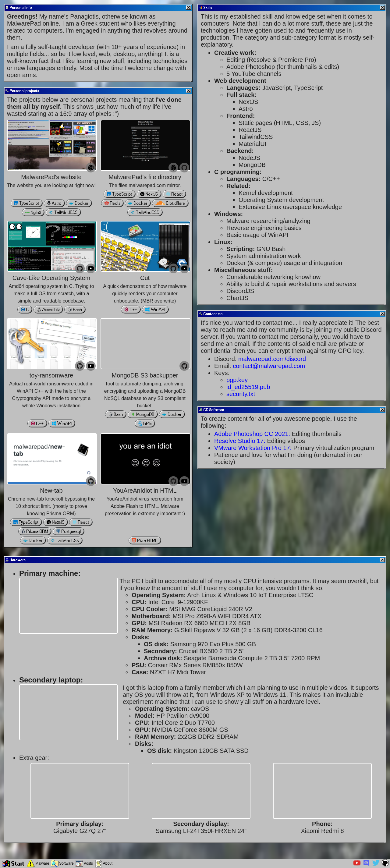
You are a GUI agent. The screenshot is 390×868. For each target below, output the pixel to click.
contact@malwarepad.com (269, 366)
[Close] (189, 8)
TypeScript (27, 203)
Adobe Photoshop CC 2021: (252, 434)
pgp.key (237, 380)
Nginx (33, 212)
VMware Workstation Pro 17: (253, 448)
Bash (75, 310)
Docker (79, 203)
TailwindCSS (63, 212)
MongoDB (143, 414)
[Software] (62, 864)
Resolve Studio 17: (240, 441)
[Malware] (38, 864)
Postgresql (69, 531)
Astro (54, 203)
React (174, 194)
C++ (131, 310)
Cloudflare (170, 203)
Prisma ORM (35, 531)
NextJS (149, 194)
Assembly (48, 310)
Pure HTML (145, 540)
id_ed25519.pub (248, 387)
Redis (112, 203)
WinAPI (155, 310)
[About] (104, 864)
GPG (145, 423)
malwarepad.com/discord (272, 359)
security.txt (241, 394)
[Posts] (84, 864)
